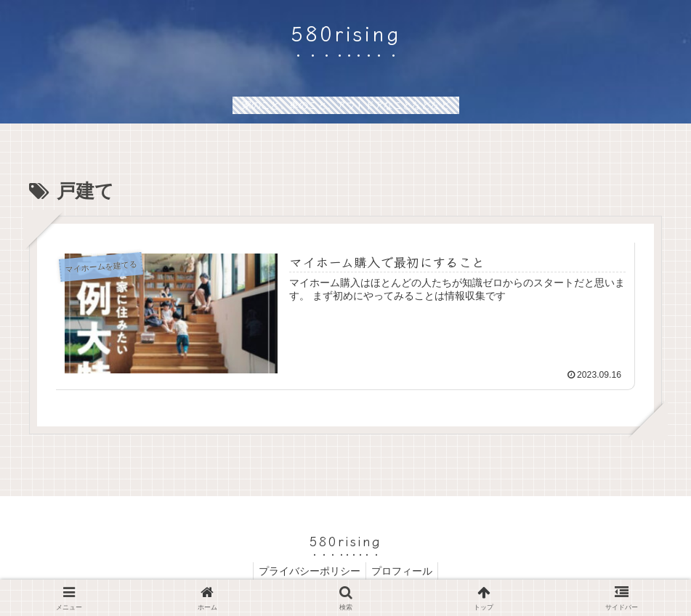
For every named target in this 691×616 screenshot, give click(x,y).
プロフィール (404, 571)
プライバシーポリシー (307, 571)
